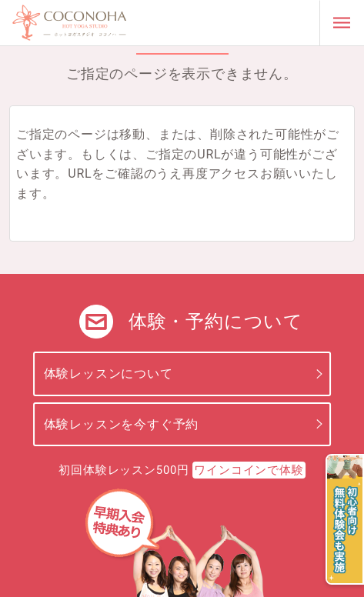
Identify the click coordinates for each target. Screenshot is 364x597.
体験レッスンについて (109, 374)
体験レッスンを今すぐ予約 (122, 424)
